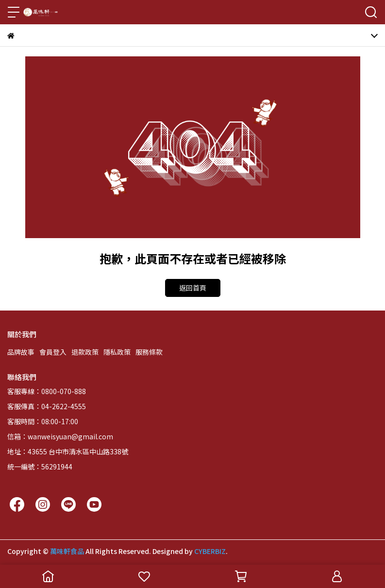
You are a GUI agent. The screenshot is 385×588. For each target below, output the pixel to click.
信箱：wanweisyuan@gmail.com (60, 436)
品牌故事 (21, 352)
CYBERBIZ (210, 551)
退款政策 (85, 352)
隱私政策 (117, 352)
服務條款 (149, 352)
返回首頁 (193, 288)
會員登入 (53, 352)
